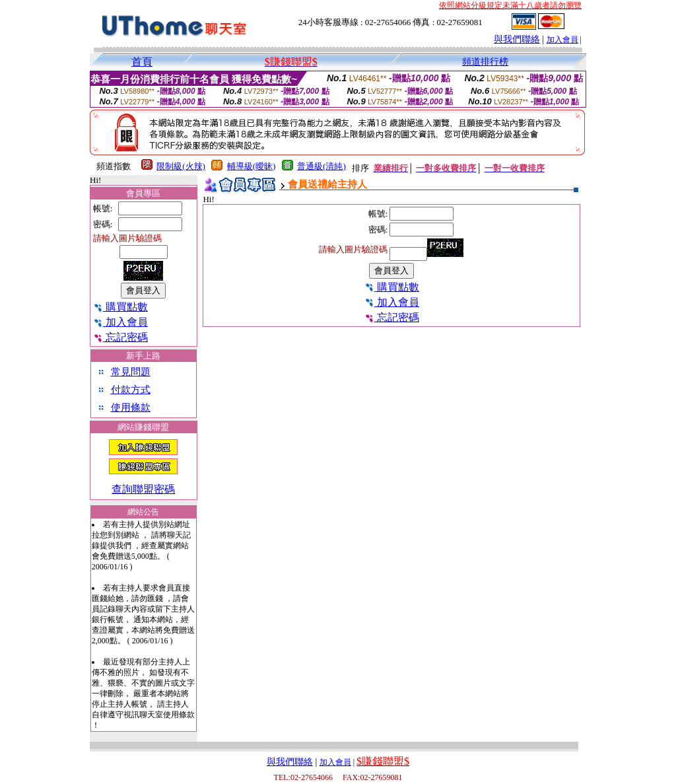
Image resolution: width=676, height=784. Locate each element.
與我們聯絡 (517, 39)
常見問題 (131, 372)
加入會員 (562, 40)
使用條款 (131, 408)
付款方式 (131, 390)
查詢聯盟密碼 (143, 489)
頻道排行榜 (485, 62)
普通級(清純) (321, 166)
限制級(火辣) (181, 166)
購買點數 (120, 307)
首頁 (142, 62)
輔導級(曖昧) (252, 166)
